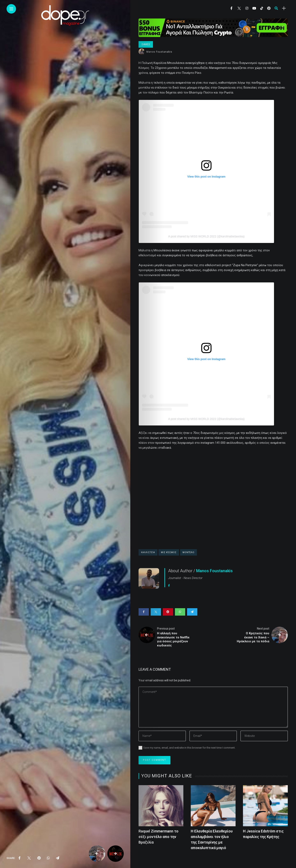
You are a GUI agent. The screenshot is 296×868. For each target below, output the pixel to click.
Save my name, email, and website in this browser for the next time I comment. (189, 748)
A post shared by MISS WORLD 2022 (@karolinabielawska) (206, 236)
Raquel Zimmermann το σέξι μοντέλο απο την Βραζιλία (158, 837)
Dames (146, 44)
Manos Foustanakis (159, 52)
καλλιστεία (148, 552)
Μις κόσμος (169, 552)
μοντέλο (188, 552)
